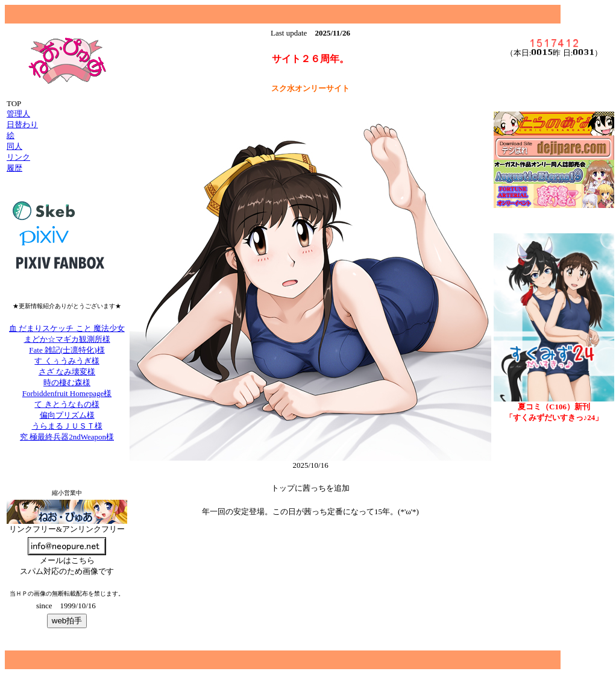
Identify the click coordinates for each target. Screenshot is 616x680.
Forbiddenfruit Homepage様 (67, 393)
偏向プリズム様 (67, 415)
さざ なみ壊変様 (67, 372)
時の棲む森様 (67, 382)
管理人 (18, 114)
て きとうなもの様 (67, 404)
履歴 (14, 168)
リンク (18, 157)
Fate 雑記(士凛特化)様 (67, 350)
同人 (14, 146)
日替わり (22, 124)
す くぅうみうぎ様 (67, 361)
